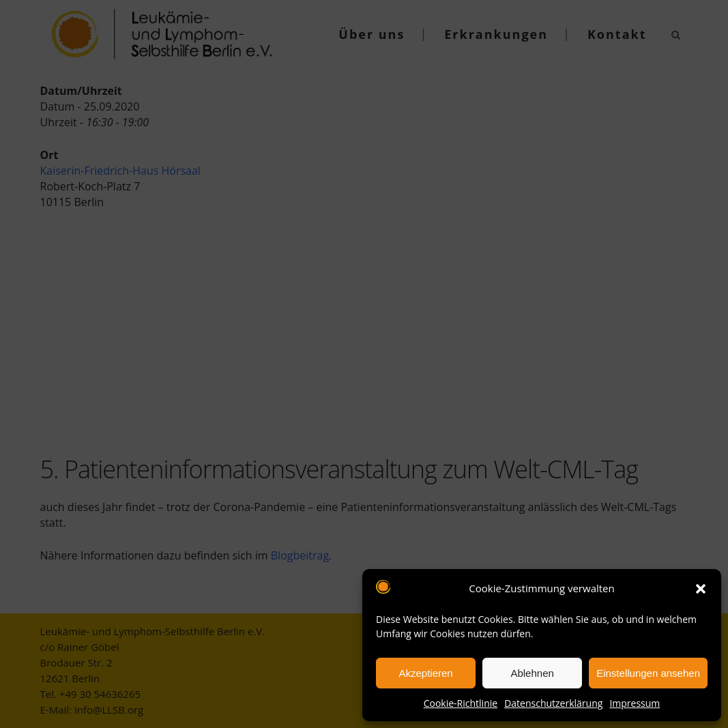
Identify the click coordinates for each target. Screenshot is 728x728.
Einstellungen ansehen (648, 673)
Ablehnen (532, 673)
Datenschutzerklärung (553, 703)
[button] (701, 589)
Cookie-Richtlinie (461, 703)
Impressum (635, 703)
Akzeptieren (425, 673)
